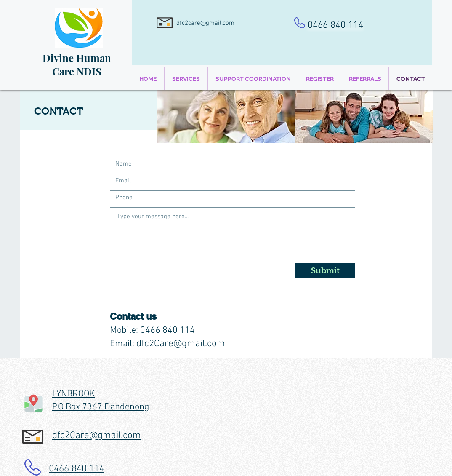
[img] (226, 116)
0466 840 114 (335, 25)
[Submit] (325, 270)
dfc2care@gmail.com (205, 23)
